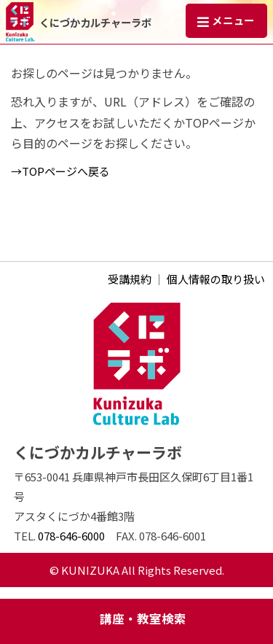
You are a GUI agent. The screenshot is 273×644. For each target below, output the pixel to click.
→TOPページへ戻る (60, 171)
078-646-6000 (71, 536)
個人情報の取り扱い (216, 279)
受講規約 (130, 279)
